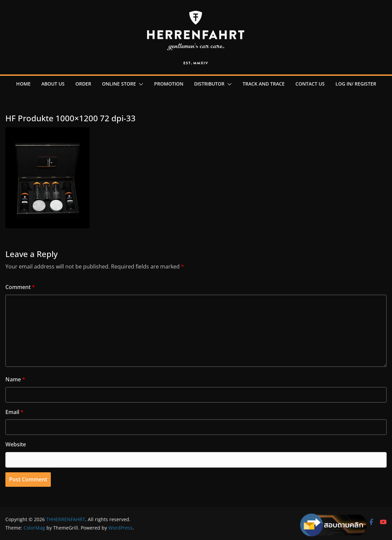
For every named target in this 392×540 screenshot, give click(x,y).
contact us (310, 84)
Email (14, 412)
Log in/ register (356, 84)
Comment (20, 287)
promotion (169, 84)
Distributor (209, 84)
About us (53, 84)
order (83, 84)
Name (15, 379)
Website (16, 444)
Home (23, 84)
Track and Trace (264, 84)
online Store (119, 84)
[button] (140, 84)
